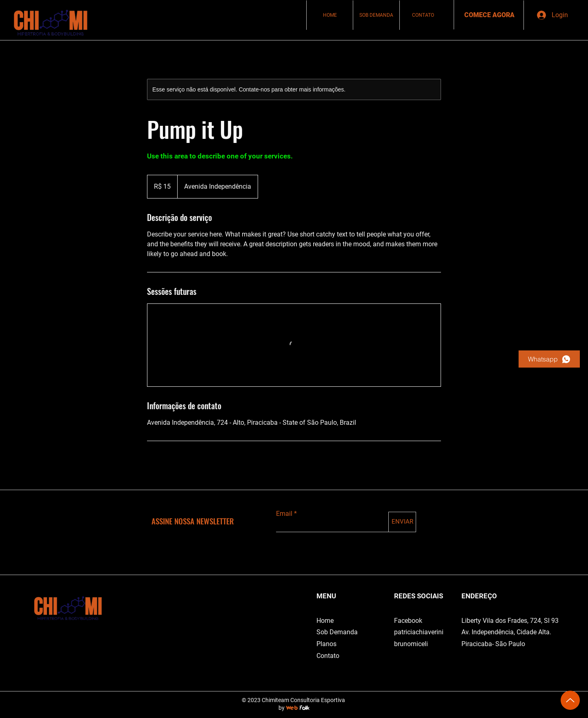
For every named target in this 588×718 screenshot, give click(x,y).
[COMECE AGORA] (489, 15)
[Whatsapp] (549, 359)
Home (325, 621)
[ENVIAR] (402, 522)
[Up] (570, 700)
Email (284, 514)
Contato (328, 656)
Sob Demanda (337, 632)
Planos (326, 644)
